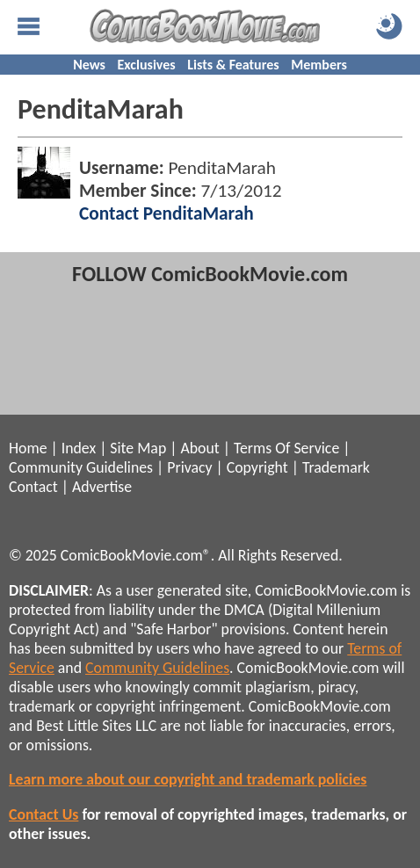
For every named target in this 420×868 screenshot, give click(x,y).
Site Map (138, 448)
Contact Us (43, 814)
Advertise (102, 487)
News (89, 65)
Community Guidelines (81, 467)
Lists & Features (233, 65)
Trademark (336, 467)
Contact (33, 487)
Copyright (257, 467)
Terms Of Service (286, 448)
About (199, 448)
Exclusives (147, 65)
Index (79, 448)
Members (319, 65)
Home (28, 448)
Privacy (189, 467)
